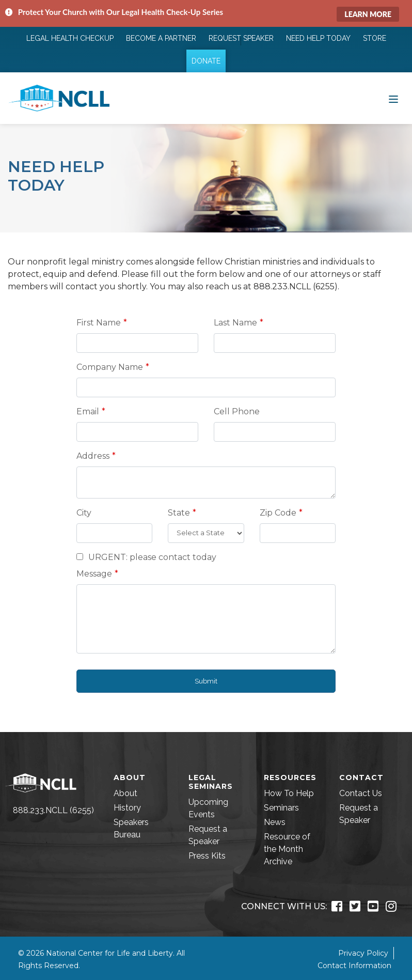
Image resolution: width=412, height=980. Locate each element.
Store (375, 38)
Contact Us (361, 793)
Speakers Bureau (131, 828)
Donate (206, 61)
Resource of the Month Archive (287, 849)
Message (94, 574)
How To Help (289, 793)
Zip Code (278, 513)
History (127, 808)
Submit (206, 681)
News (275, 822)
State (179, 513)
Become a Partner (161, 38)
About (125, 793)
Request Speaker (241, 38)
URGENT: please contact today (146, 557)
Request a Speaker (208, 835)
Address (93, 456)
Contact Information (354, 966)
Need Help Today (318, 38)
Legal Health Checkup (70, 38)
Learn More (368, 14)
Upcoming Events (208, 808)
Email (88, 411)
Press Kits (207, 856)
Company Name (110, 367)
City (84, 513)
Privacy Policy (363, 953)
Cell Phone (237, 411)
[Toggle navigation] (393, 98)
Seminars (281, 808)
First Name (99, 323)
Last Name (235, 323)
